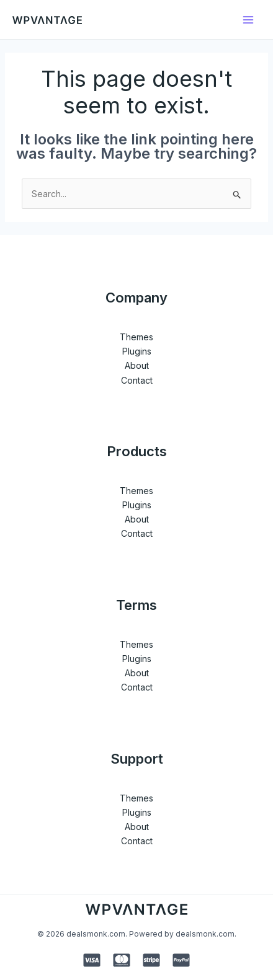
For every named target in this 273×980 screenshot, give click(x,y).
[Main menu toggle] (248, 20)
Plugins (137, 351)
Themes (136, 337)
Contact (137, 380)
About (137, 365)
